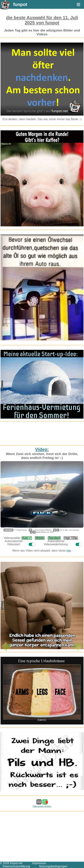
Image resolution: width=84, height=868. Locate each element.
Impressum (39, 863)
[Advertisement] (42, 432)
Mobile (40, 538)
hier (69, 551)
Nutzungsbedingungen (53, 866)
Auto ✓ (27, 538)
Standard (54, 538)
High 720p (71, 538)
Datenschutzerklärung (16, 866)
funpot (20, 4)
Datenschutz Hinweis (42, 806)
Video (41, 449)
